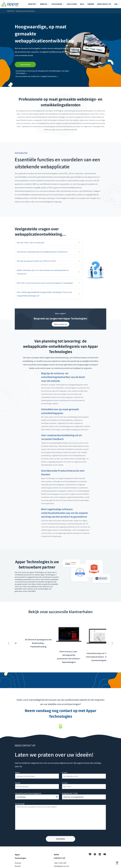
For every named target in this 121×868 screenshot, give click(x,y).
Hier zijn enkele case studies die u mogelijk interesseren (37, 76)
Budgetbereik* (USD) (70, 793)
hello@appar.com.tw (61, 866)
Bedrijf (18, 783)
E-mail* (65, 773)
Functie (65, 783)
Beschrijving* (20, 804)
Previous (9, 642)
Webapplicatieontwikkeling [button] (25, 11)
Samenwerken (25, 65)
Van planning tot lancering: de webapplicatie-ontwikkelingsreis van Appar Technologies (42, 72)
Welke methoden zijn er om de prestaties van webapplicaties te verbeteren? (43, 272)
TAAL (116, 4)
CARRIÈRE (91, 4)
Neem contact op (60, 324)
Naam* (18, 773)
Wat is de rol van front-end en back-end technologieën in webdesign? (45, 283)
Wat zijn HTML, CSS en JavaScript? (31, 242)
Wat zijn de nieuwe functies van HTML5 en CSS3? (36, 261)
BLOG (82, 4)
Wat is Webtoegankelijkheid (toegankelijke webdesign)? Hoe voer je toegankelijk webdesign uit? (44, 294)
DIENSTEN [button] (32, 4)
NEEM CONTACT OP (104, 4)
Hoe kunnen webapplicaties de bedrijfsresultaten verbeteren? (42, 252)
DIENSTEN (10, 11)
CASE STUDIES (72, 4)
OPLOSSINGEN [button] (57, 4)
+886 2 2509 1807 (60, 863)
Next (112, 642)
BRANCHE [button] (44, 4)
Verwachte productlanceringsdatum (28, 793)
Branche (18, 866)
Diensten (18, 863)
